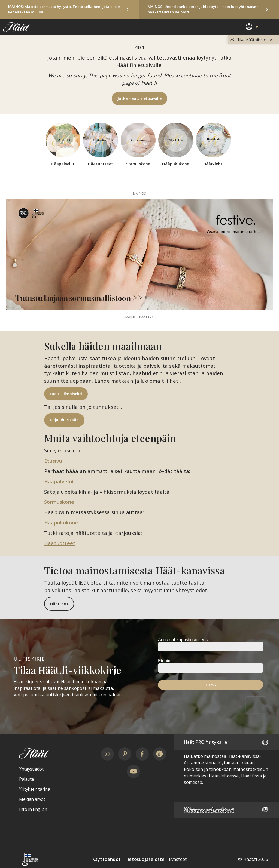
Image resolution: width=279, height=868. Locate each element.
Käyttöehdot (107, 859)
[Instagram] (107, 753)
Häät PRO (59, 603)
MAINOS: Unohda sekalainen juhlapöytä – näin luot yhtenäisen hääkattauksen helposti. (203, 9)
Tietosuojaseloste (145, 859)
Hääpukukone (62, 522)
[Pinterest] (125, 753)
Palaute (26, 779)
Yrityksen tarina (34, 788)
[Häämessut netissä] (226, 809)
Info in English (33, 808)
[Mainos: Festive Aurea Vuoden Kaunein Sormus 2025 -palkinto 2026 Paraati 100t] (139, 255)
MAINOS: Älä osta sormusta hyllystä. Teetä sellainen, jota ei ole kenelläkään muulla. (64, 9)
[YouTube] (134, 771)
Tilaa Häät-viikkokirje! (254, 39)
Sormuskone (60, 501)
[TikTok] (160, 753)
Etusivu (54, 461)
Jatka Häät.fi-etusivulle (139, 98)
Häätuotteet (60, 543)
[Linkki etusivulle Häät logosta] (15, 27)
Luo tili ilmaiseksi (66, 394)
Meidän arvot (32, 798)
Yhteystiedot (31, 768)
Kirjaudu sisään (64, 420)
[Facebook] (142, 753)
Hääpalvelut (60, 481)
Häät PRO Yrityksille (226, 742)
